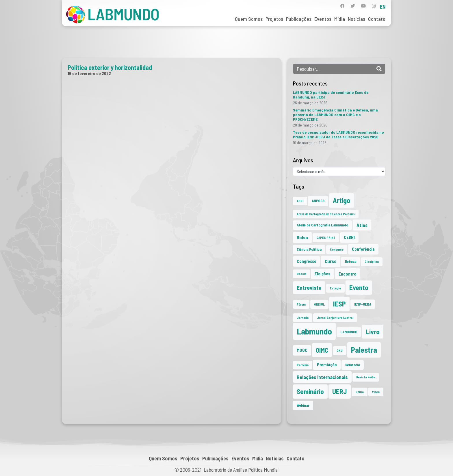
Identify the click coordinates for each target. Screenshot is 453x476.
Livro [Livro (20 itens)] (373, 332)
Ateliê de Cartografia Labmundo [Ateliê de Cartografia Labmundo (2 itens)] (322, 225)
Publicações (299, 19)
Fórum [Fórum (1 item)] (301, 304)
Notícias (357, 19)
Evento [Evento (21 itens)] (359, 287)
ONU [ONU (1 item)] (340, 351)
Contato (377, 19)
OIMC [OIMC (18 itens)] (322, 350)
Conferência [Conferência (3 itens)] (363, 249)
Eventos (323, 19)
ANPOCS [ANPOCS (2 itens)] (318, 201)
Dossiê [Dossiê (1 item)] (301, 274)
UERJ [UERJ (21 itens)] (340, 391)
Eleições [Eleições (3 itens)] (322, 274)
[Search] (379, 69)
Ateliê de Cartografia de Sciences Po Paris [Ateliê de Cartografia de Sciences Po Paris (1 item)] (326, 214)
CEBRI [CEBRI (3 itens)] (349, 237)
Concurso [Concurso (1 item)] (337, 249)
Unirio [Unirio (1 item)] (360, 392)
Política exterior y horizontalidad (110, 67)
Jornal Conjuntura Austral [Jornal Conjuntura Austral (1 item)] (335, 318)
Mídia (340, 19)
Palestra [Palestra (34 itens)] (364, 350)
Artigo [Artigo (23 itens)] (341, 200)
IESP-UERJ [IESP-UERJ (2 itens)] (363, 304)
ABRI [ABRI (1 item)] (300, 201)
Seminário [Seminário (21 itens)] (310, 391)
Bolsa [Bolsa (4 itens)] (302, 237)
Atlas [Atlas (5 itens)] (362, 225)
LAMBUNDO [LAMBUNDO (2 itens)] (349, 332)
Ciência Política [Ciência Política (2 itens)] (309, 249)
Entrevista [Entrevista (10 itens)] (309, 287)
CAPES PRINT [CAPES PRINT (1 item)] (326, 238)
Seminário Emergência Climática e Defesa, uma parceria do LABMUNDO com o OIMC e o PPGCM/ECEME (335, 115)
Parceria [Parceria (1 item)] (303, 365)
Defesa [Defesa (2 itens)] (351, 261)
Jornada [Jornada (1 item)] (303, 318)
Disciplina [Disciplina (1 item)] (372, 262)
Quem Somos (249, 19)
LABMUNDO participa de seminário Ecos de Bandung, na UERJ (331, 95)
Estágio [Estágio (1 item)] (335, 288)
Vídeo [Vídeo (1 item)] (376, 392)
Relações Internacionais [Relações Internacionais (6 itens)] (322, 377)
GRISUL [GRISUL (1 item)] (319, 304)
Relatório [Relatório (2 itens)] (353, 365)
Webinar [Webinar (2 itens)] (303, 405)
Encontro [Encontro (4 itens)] (348, 274)
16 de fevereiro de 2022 (89, 73)
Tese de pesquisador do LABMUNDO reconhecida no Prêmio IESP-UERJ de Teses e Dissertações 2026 (338, 134)
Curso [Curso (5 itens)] (331, 261)
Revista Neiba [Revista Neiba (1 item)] (366, 377)
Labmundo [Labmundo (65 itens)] (314, 331)
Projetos (274, 19)
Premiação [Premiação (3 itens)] (327, 365)
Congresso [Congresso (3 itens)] (307, 261)
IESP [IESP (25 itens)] (339, 304)
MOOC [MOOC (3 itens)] (302, 350)
